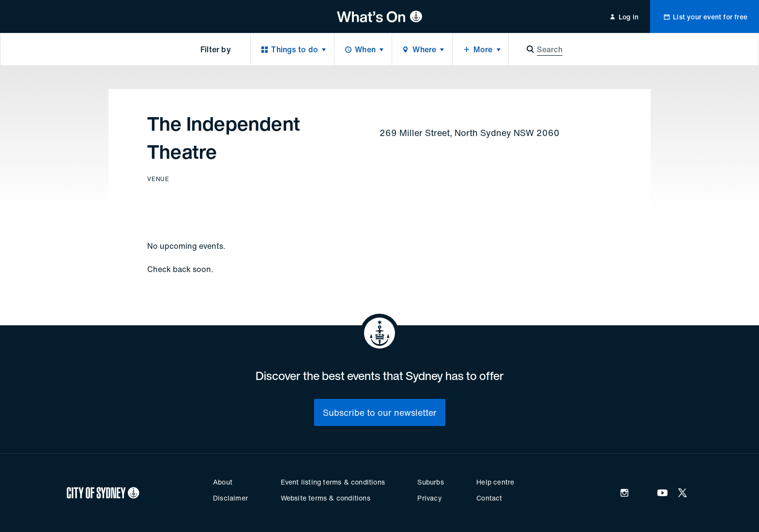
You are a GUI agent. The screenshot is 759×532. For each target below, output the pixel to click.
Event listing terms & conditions (333, 482)
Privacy (429, 498)
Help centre (495, 482)
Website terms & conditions (326, 498)
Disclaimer (230, 498)
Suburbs (430, 482)
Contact (489, 498)
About (223, 482)
